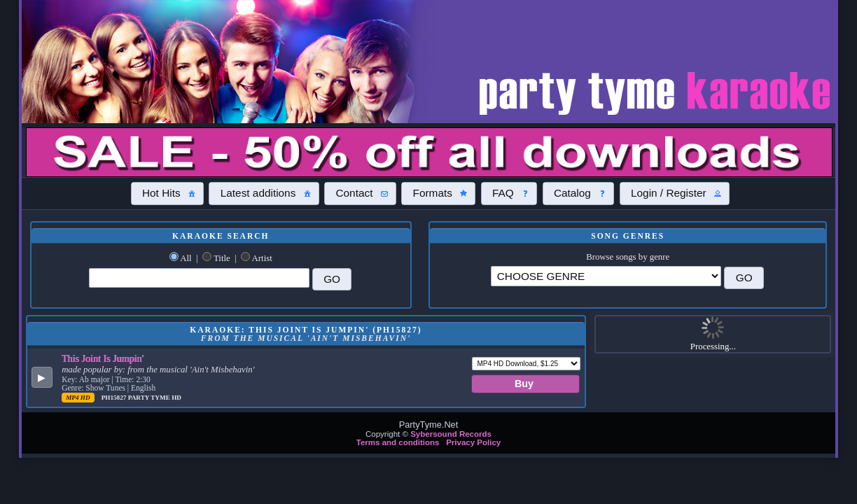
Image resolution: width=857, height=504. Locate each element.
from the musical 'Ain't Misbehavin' (191, 370)
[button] (167, 193)
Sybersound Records (451, 434)
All (186, 258)
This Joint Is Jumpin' (103, 358)
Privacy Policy (473, 442)
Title (222, 258)
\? (606, 276)
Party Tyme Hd (155, 398)
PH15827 (115, 398)
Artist (262, 258)
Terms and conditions (398, 442)
